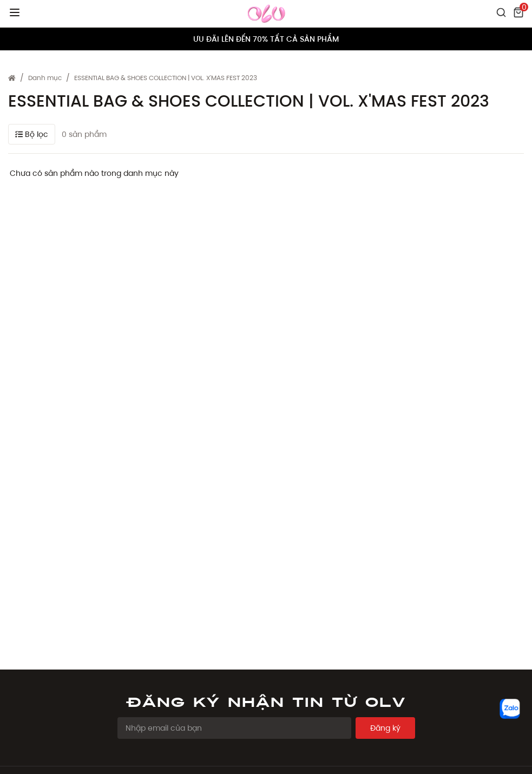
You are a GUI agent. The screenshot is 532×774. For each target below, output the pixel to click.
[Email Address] (234, 728)
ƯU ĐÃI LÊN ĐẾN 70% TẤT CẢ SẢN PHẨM (266, 39)
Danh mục (45, 78)
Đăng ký (385, 728)
